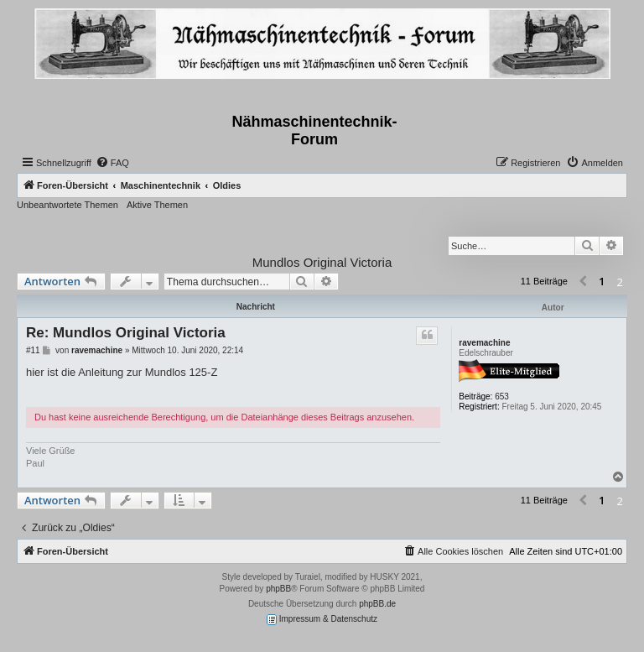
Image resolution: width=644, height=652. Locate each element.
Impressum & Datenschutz (322, 620)
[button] (583, 282)
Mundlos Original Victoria (322, 262)
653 (502, 396)
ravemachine (484, 343)
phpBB (278, 589)
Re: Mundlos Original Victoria (126, 333)
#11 (33, 350)
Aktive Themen (157, 205)
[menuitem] (112, 163)
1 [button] (602, 281)
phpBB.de (377, 604)
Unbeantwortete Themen (68, 205)
